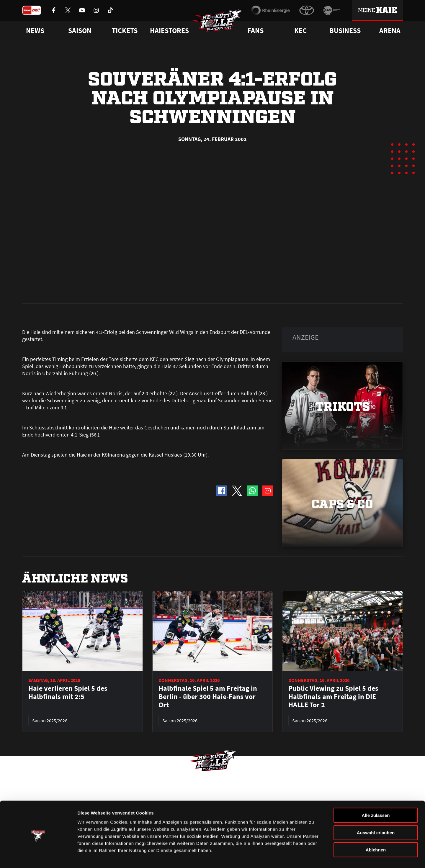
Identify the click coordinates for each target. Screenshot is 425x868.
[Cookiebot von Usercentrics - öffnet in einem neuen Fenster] (38, 856)
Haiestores (169, 31)
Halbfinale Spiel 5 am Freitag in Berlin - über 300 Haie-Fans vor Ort (208, 563)
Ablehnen (376, 830)
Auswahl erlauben (376, 813)
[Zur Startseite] (218, 22)
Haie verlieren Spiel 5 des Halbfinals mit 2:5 (68, 559)
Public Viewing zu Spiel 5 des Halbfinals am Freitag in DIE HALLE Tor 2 (333, 563)
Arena (390, 31)
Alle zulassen (376, 796)
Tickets (125, 31)
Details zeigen (314, 856)
